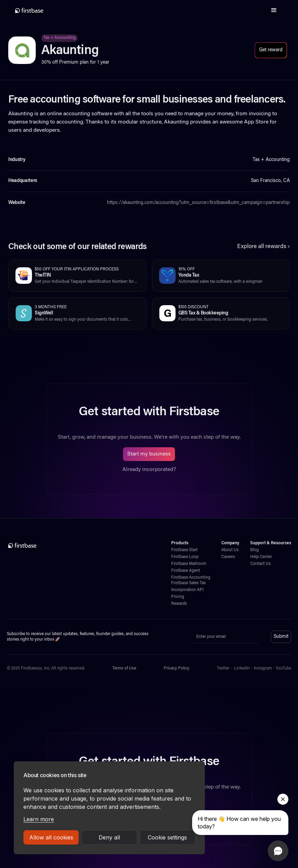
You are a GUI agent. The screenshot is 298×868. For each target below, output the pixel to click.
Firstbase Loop (185, 557)
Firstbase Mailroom (189, 564)
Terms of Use (124, 668)
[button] (274, 10)
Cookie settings (167, 837)
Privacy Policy (176, 668)
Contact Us (261, 564)
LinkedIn (242, 668)
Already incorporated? (149, 470)
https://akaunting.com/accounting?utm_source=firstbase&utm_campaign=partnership (198, 203)
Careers (228, 557)
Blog (255, 550)
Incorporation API (187, 590)
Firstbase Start (184, 550)
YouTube (283, 668)
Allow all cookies (51, 837)
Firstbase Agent (186, 571)
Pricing (178, 597)
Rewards (179, 604)
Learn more (39, 819)
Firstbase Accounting (191, 578)
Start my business (149, 454)
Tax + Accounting (59, 38)
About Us (230, 550)
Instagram (263, 668)
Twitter (223, 668)
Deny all (109, 837)
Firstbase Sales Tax (188, 583)
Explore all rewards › (263, 247)
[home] (29, 10)
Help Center (261, 557)
